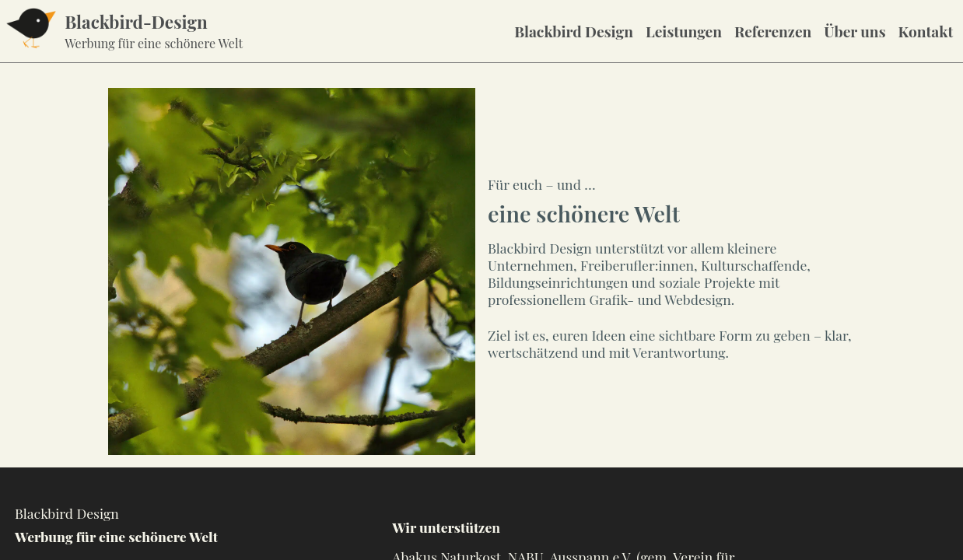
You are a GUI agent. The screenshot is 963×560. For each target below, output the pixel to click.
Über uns (854, 31)
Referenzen (773, 31)
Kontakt (926, 31)
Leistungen (684, 31)
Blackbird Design (574, 31)
